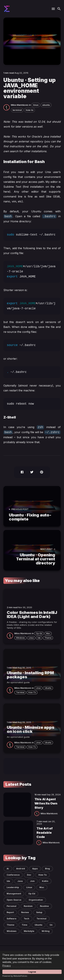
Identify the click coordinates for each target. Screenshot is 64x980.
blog (47, 869)
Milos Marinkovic (20, 105)
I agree (32, 972)
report (10, 912)
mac (48, 633)
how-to (30, 110)
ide (39, 638)
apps (35, 869)
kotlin (45, 881)
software (12, 919)
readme (44, 906)
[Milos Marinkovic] (7, 107)
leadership (13, 887)
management (14, 894)
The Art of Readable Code (45, 833)
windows (20, 638)
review (25, 912)
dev (29, 875)
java (20, 881)
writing (46, 931)
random (28, 906)
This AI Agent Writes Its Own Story (46, 803)
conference (13, 875)
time (24, 925)
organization (36, 900)
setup (39, 912)
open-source (14, 900)
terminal (17, 110)
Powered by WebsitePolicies (15, 976)
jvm (32, 881)
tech (26, 919)
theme (48, 638)
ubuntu (46, 105)
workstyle (29, 931)
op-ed (39, 633)
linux (36, 105)
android (21, 869)
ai (8, 869)
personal (12, 906)
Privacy (7, 966)
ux (51, 925)
